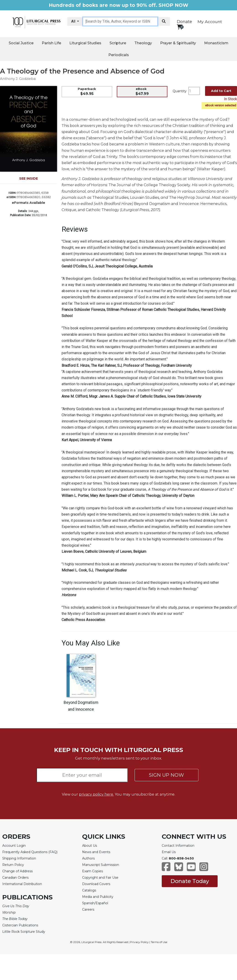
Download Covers (96, 884)
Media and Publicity (98, 897)
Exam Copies (92, 871)
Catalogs (89, 890)
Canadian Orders (15, 878)
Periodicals (119, 55)
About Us (90, 846)
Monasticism (216, 43)
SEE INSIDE (29, 178)
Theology (143, 43)
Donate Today (190, 881)
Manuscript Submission (101, 865)
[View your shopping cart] (180, 27)
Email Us (169, 852)
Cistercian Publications (20, 925)
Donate (184, 22)
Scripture (118, 43)
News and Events (96, 852)
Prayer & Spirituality (178, 43)
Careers (88, 909)
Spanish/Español (95, 903)
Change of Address (17, 871)
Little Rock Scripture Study (24, 932)
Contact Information (178, 846)
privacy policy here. (96, 794)
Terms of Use (159, 942)
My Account (210, 22)
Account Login (14, 846)
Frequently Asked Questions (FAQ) (30, 852)
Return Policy (13, 865)
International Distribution (22, 884)
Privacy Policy (139, 942)
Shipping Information (19, 858)
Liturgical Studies (85, 43)
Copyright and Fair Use (100, 878)
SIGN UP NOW (166, 775)
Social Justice (21, 43)
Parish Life (51, 43)
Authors (88, 858)
